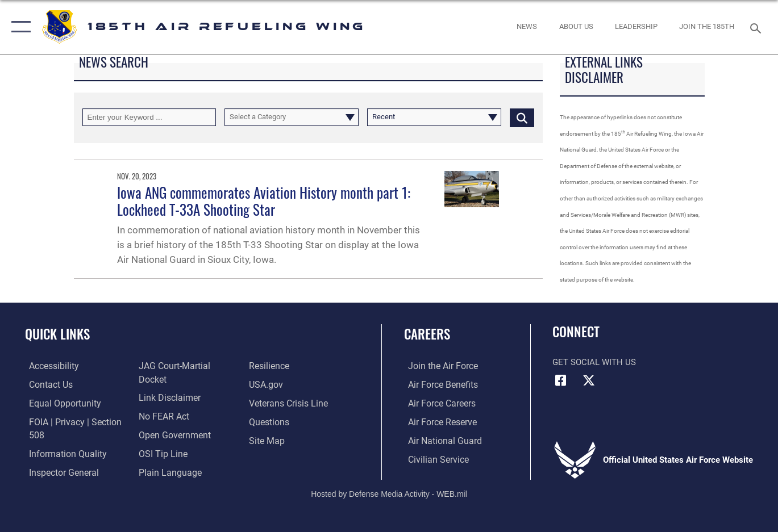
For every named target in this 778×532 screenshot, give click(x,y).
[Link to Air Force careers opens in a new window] (437, 403)
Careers (427, 334)
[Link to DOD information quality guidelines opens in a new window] (61, 453)
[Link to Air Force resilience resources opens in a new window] (270, 385)
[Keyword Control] (149, 117)
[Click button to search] (522, 117)
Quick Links (57, 334)
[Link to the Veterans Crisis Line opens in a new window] (288, 421)
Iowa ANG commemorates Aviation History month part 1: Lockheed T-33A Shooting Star (264, 201)
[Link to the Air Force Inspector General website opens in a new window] (171, 366)
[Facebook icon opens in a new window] (561, 380)
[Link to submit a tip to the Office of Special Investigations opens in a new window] (160, 458)
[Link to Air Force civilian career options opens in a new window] (433, 458)
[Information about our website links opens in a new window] (167, 403)
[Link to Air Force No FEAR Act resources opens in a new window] (162, 421)
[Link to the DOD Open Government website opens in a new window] (171, 440)
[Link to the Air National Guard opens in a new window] (439, 440)
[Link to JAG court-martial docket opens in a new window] (186, 385)
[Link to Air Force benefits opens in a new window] (438, 385)
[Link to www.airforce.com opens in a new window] (438, 366)
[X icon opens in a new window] (589, 380)
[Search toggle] (758, 27)
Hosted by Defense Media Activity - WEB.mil (389, 485)
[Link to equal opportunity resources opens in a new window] (59, 403)
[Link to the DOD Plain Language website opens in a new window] (279, 366)
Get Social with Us (594, 362)
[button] (18, 27)
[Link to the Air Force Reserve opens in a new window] (438, 421)
